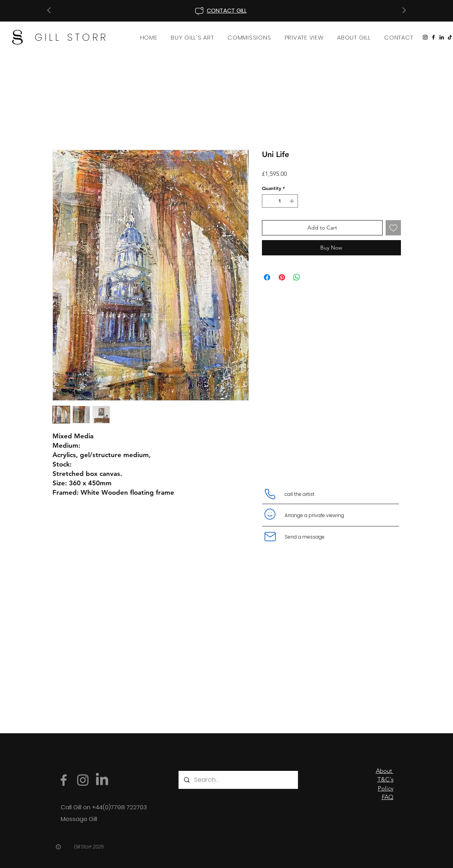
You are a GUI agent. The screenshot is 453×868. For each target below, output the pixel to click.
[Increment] (292, 201)
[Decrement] (267, 201)
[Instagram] (425, 37)
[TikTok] (450, 37)
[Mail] (270, 537)
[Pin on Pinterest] (282, 277)
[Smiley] (270, 514)
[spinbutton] (280, 201)
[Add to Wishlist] (393, 228)
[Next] (404, 11)
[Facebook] (433, 37)
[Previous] (49, 11)
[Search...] (238, 780)
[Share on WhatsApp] (297, 277)
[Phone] (270, 494)
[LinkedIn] (442, 37)
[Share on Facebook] (267, 277)
